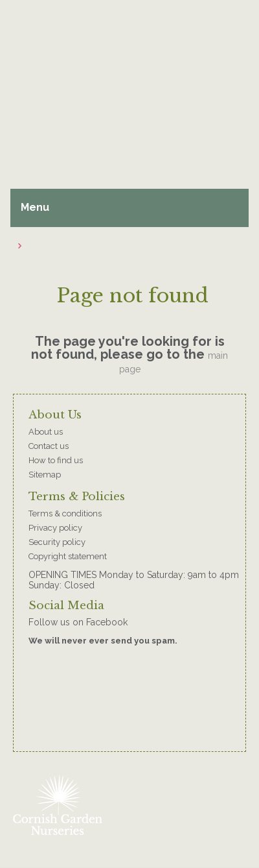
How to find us (56, 460)
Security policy (57, 542)
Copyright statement (68, 556)
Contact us (49, 446)
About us (46, 432)
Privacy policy (55, 528)
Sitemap (45, 475)
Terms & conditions (65, 513)
